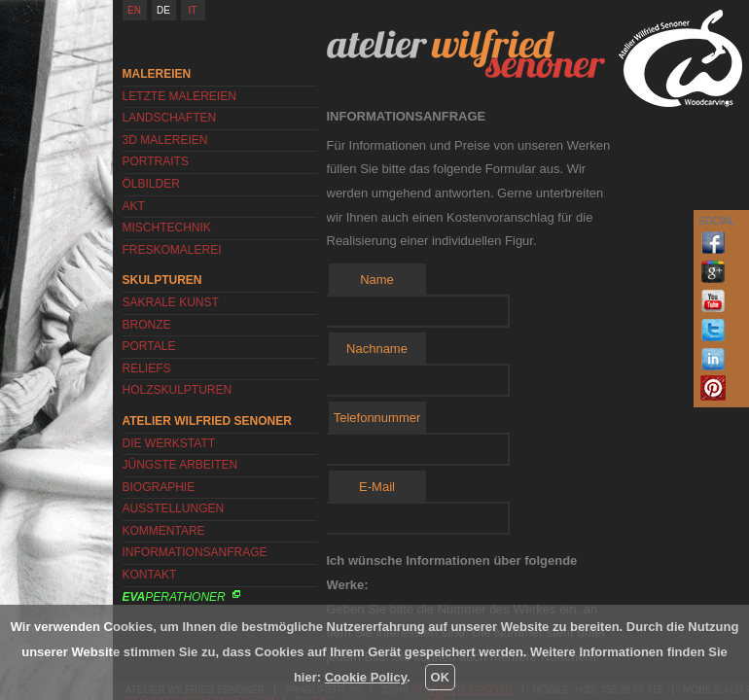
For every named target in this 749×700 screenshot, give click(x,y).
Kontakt (150, 575)
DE (163, 10)
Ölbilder (151, 184)
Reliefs (147, 368)
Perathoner (174, 597)
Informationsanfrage (195, 552)
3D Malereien (165, 140)
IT (193, 10)
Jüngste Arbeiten (180, 465)
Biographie (159, 487)
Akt (134, 206)
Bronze (147, 325)
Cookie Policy (366, 677)
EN (134, 10)
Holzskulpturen (178, 390)
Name (377, 280)
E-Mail (377, 487)
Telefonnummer (377, 418)
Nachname (377, 349)
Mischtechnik (167, 227)
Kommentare (164, 531)
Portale (149, 346)
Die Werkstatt (169, 443)
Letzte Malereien (179, 96)
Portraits (156, 161)
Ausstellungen (174, 508)
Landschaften (170, 118)
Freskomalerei (172, 250)
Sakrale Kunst (171, 302)
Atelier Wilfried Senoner (466, 53)
